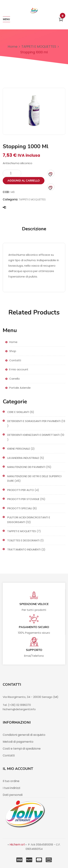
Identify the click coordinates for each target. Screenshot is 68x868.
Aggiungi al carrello (24, 181)
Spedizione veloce (34, 604)
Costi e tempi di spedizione (22, 749)
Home (13, 47)
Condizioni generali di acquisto (24, 735)
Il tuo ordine (11, 781)
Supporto (34, 650)
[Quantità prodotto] (12, 173)
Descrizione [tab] (34, 229)
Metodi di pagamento (18, 742)
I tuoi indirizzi (11, 788)
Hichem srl (17, 845)
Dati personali (13, 795)
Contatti (9, 755)
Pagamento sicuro (34, 627)
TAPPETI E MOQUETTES (39, 47)
